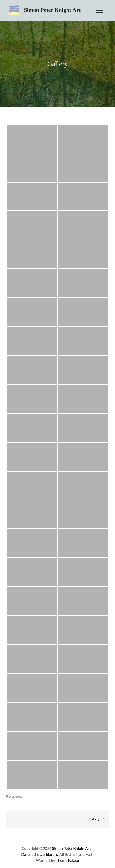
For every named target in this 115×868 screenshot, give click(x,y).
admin (17, 797)
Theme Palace (67, 860)
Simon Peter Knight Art (52, 10)
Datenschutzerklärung (40, 854)
